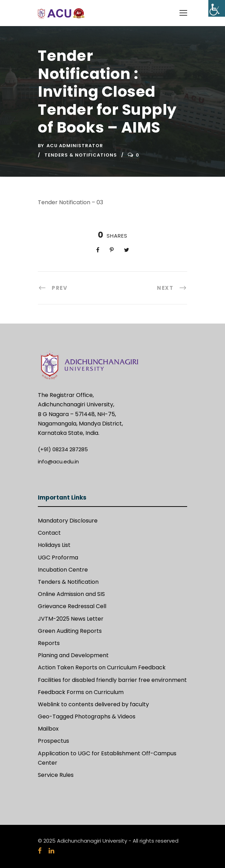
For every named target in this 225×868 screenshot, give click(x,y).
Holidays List (54, 545)
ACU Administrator (75, 146)
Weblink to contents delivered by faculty (93, 704)
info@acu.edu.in (58, 461)
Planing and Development (73, 655)
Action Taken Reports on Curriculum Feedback (102, 667)
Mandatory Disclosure (68, 521)
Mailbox (48, 729)
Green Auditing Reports (70, 631)
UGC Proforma (58, 558)
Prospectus (53, 741)
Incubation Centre (63, 570)
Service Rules (56, 775)
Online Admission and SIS (71, 594)
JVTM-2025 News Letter (71, 619)
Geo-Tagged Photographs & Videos (87, 716)
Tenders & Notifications (81, 155)
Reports (49, 643)
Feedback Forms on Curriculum (81, 692)
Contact (49, 533)
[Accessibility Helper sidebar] (217, 8)
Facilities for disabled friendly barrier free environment (112, 680)
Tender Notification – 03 (70, 202)
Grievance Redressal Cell (72, 606)
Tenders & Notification (68, 582)
